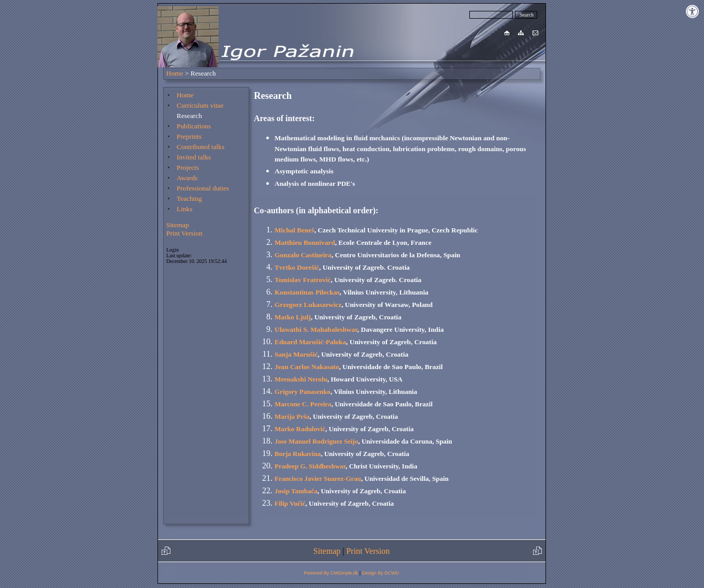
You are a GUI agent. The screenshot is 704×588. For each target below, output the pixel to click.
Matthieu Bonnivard (305, 242)
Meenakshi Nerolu (301, 379)
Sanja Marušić (296, 354)
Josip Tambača (296, 491)
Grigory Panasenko (303, 392)
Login (173, 250)
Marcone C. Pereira (303, 404)
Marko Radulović (300, 429)
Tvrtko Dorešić (297, 267)
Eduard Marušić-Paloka (310, 342)
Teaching (189, 199)
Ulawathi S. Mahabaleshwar (316, 329)
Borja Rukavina (298, 454)
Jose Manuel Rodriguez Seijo (316, 441)
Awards (187, 178)
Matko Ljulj (293, 317)
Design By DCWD (381, 573)
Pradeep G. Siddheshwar (310, 466)
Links (184, 209)
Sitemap (178, 225)
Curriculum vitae (200, 105)
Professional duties (203, 188)
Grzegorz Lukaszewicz (308, 305)
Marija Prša (292, 416)
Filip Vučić (290, 503)
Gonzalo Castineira (303, 255)
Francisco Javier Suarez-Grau (318, 479)
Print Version (184, 233)
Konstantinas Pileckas (307, 292)
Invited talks (194, 157)
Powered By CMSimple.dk (331, 573)
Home (175, 73)
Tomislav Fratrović (303, 280)
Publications (194, 126)
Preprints (189, 136)
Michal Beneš (294, 230)
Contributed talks (200, 147)
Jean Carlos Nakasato (307, 367)
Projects (188, 167)
